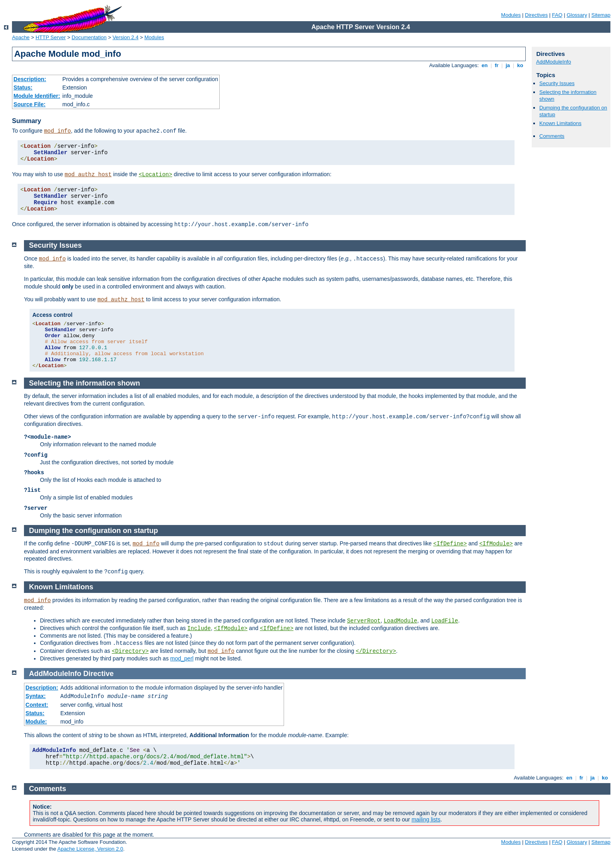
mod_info (57, 131)
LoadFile (444, 621)
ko (520, 65)
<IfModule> (496, 544)
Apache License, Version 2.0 (90, 849)
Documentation (89, 37)
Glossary (577, 15)
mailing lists (426, 819)
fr (497, 65)
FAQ (557, 15)
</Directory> (376, 651)
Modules (511, 15)
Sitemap (601, 15)
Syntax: (36, 696)
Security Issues (557, 83)
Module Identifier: (37, 96)
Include (199, 628)
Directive (99, 674)
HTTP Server (51, 37)
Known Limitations (560, 123)
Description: (30, 79)
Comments (552, 136)
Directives (536, 15)
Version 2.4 (126, 37)
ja (508, 65)
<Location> (155, 175)
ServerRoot (364, 621)
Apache (21, 37)
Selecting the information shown (85, 383)
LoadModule (400, 621)
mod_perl (182, 658)
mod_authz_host (88, 175)
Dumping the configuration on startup (94, 531)
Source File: (30, 104)
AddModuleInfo (553, 62)
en (485, 65)
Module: (36, 722)
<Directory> (130, 651)
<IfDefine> (450, 544)
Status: (23, 87)
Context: (37, 705)
